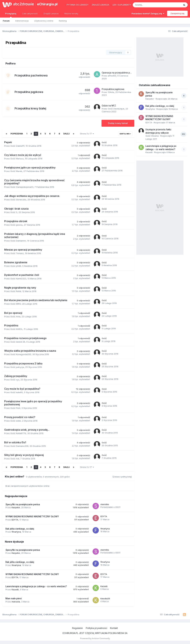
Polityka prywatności (96, 628)
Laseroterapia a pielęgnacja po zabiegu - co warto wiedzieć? (36, 586)
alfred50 (112, 76)
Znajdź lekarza (100, 5)
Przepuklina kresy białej (30, 108)
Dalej (66, 134)
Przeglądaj (11, 15)
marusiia (16, 602)
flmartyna (16, 532)
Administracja (22, 21)
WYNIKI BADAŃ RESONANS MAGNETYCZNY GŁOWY (32, 517)
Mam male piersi (14, 598)
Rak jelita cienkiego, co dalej (20, 529)
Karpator (16, 507)
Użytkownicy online (44, 21)
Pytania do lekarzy (78, 5)
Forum (6, 21)
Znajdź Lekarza (51, 14)
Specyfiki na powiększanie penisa (23, 504)
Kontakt (114, 628)
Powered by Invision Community (95, 638)
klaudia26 (105, 598)
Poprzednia (17, 134)
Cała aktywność (30, 14)
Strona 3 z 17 (87, 134)
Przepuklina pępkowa (29, 92)
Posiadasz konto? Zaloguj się (148, 14)
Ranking (63, 21)
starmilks (105, 504)
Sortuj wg (125, 134)
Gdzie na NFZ (109, 106)
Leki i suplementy (122, 5)
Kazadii (15, 590)
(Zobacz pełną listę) (122, 477)
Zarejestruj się (177, 13)
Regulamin (78, 628)
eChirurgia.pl (47, 4)
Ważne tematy (71, 14)
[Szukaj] (149, 5)
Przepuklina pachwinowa (31, 75)
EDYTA (15, 520)
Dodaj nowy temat (118, 123)
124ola (111, 92)
